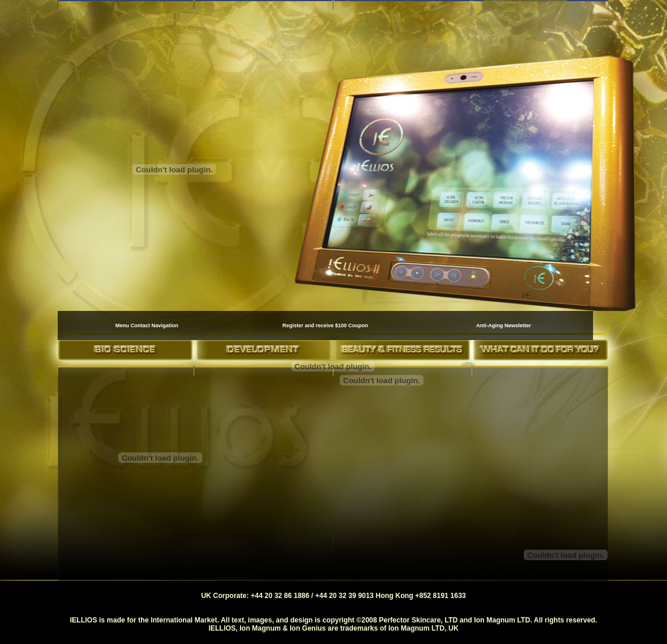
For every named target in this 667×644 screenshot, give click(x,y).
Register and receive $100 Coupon (325, 325)
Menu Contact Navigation (147, 325)
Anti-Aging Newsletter (503, 325)
